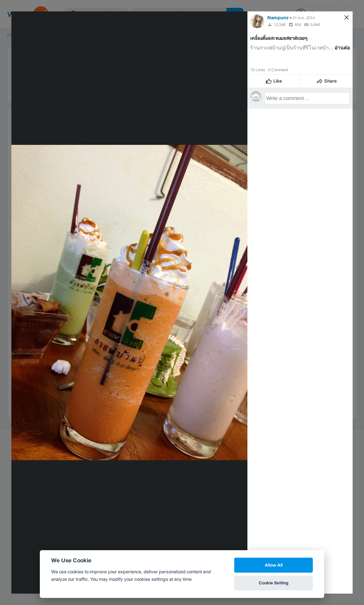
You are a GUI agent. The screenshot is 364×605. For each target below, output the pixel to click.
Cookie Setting (274, 583)
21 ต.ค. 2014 (304, 18)
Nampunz (278, 18)
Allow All (274, 565)
